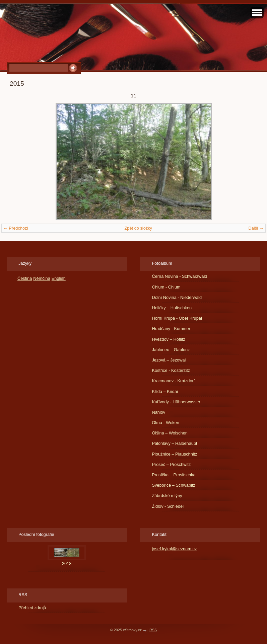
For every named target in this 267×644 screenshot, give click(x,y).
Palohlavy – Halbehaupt (174, 443)
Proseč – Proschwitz (171, 464)
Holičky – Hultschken (172, 308)
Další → (256, 228)
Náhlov (158, 412)
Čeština (25, 278)
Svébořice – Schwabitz (173, 485)
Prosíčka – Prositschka (174, 475)
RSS (153, 630)
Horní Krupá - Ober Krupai (177, 318)
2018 (67, 563)
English (59, 278)
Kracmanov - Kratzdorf (173, 381)
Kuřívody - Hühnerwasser (176, 402)
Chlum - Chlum (166, 287)
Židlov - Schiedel (168, 506)
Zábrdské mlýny (167, 496)
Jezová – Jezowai (169, 360)
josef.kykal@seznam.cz (174, 549)
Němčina (42, 278)
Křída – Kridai (165, 391)
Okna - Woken (165, 423)
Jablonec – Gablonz (171, 350)
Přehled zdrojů (32, 608)
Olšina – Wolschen (170, 433)
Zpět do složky (138, 228)
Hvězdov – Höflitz (169, 339)
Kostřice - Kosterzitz (171, 370)
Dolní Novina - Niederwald (177, 297)
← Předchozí (16, 228)
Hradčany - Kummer (171, 329)
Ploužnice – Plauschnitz (174, 454)
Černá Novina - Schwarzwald (179, 276)
